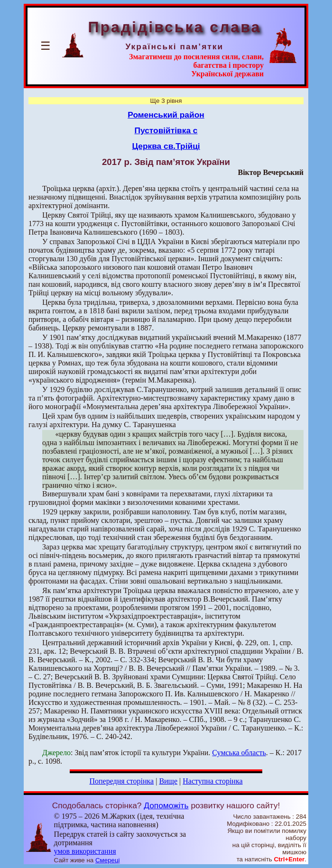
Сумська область (239, 753)
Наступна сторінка (212, 781)
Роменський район (166, 115)
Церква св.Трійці (166, 146)
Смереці (108, 860)
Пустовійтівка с (166, 130)
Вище (168, 781)
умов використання (85, 851)
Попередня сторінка (121, 781)
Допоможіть (166, 805)
